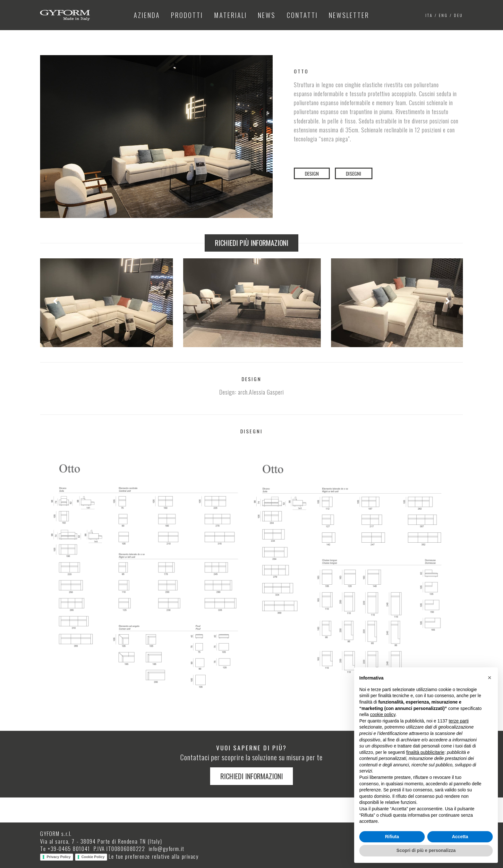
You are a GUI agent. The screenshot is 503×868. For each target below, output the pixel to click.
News (267, 15)
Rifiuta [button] (392, 837)
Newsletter (349, 15)
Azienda (147, 15)
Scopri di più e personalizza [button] (426, 850)
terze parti (459, 721)
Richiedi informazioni (252, 776)
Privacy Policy (59, 857)
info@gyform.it (167, 848)
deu (458, 15)
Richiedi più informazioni (252, 243)
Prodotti (187, 15)
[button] (490, 678)
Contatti (302, 15)
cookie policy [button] (383, 714)
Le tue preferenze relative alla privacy (154, 856)
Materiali (231, 15)
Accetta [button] (460, 837)
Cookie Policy (93, 857)
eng (443, 15)
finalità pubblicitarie (425, 752)
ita (429, 15)
